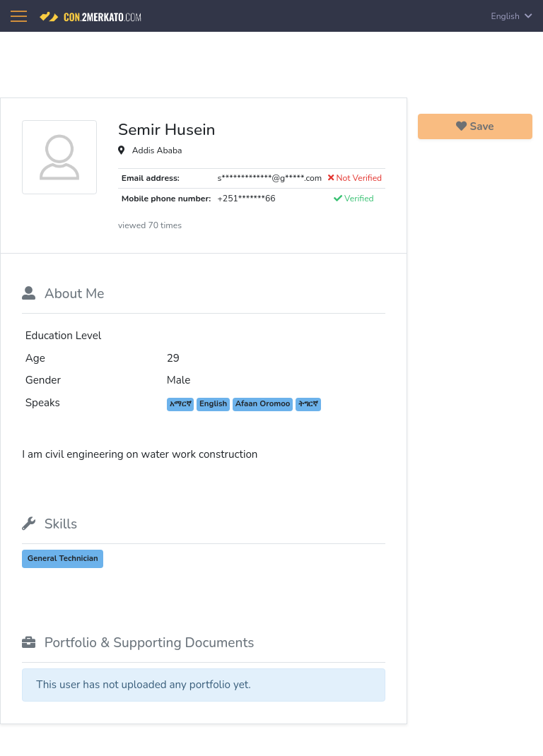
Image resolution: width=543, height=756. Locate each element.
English (512, 16)
